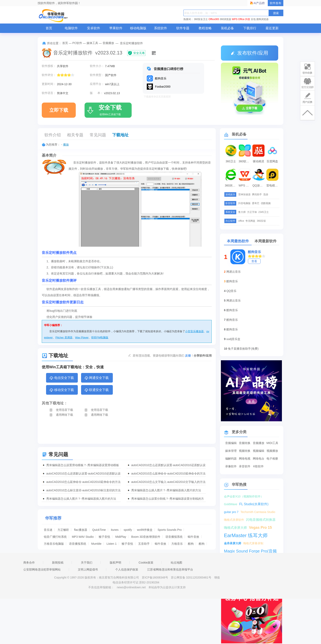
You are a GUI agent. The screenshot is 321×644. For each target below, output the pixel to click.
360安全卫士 (201, 19)
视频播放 (272, 451)
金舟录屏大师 (233, 543)
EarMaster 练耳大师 (246, 535)
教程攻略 (205, 28)
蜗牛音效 (193, 537)
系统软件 (160, 28)
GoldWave (231, 504)
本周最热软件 (238, 241)
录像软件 (231, 466)
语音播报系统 (174, 537)
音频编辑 (231, 443)
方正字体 (252, 212)
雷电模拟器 (273, 185)
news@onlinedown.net (131, 587)
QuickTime (99, 530)
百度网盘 (272, 161)
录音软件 (245, 466)
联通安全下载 (97, 390)
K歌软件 (258, 466)
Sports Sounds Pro (170, 530)
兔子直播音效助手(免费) (243, 349)
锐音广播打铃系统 (55, 537)
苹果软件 (116, 28)
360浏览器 (225, 19)
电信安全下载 (62, 378)
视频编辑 (259, 451)
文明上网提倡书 (88, 569)
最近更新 (272, 28)
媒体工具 (92, 43)
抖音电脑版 (244, 203)
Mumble (96, 544)
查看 (254, 261)
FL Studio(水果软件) (254, 504)
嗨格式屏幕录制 (253, 543)
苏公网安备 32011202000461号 (192, 577)
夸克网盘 (250, 221)
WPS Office (238, 19)
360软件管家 (245, 161)
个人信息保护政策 (127, 569)
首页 (49, 28)
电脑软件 (71, 28)
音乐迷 (48, 530)
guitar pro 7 (231, 512)
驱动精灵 (259, 161)
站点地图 (176, 563)
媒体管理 (231, 451)
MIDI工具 (272, 443)
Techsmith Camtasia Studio (258, 512)
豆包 (253, 19)
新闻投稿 (58, 563)
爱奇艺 (256, 203)
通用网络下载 (61, 415)
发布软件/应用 (250, 53)
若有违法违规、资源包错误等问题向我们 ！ (163, 355)
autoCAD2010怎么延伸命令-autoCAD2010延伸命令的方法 (168, 473)
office (241, 221)
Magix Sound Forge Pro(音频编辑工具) (250, 551)
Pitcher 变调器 (64, 337)
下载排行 (250, 28)
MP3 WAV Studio (83, 537)
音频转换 (245, 443)
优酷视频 (266, 203)
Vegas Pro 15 (260, 528)
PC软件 (77, 43)
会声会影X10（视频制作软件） (244, 496)
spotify (128, 530)
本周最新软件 (266, 241)
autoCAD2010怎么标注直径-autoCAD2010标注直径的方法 (83, 490)
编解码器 (231, 459)
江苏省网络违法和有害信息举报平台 (170, 569)
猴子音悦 (104, 537)
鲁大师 (242, 212)
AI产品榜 (259, 3)
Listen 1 (111, 544)
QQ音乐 (232, 291)
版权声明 (115, 563)
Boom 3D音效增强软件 (146, 537)
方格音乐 (177, 544)
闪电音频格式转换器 (261, 520)
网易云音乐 (234, 272)
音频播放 (108, 43)
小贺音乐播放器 (194, 331)
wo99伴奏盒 (145, 530)
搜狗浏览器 (262, 19)
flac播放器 (81, 530)
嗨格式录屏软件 (234, 520)
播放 (66, 145)
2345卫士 (264, 212)
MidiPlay (121, 537)
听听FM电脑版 (100, 337)
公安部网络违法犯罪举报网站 (42, 569)
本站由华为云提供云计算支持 (167, 587)
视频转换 (245, 451)
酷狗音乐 (254, 252)
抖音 (248, 19)
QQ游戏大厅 (259, 185)
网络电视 (245, 459)
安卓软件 (94, 28)
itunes (115, 530)
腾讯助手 (257, 194)
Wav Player (82, 337)
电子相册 (272, 459)
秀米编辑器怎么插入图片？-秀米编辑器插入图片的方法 (166, 490)
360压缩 (261, 221)
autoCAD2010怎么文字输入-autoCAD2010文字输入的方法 (168, 482)
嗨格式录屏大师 (235, 528)
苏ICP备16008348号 (155, 577)
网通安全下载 (97, 378)
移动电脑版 (138, 28)
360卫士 (231, 161)
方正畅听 (63, 530)
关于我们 (87, 563)
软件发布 (276, 3)
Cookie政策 (146, 563)
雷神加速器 (244, 194)
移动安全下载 (62, 390)
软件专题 (183, 28)
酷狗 (191, 544)
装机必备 (227, 28)
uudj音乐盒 (233, 339)
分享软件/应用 (203, 356)
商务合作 (29, 563)
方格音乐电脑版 (54, 544)
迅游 (266, 194)
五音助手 (144, 544)
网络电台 (259, 459)
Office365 (214, 19)
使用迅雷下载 (61, 410)
